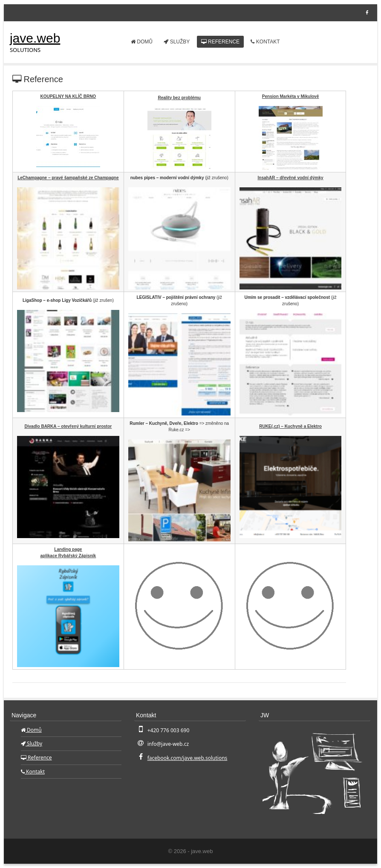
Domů (142, 42)
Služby (177, 42)
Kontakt (265, 42)
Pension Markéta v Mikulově (290, 96)
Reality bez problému (179, 98)
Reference (220, 42)
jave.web (35, 38)
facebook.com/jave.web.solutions (188, 758)
